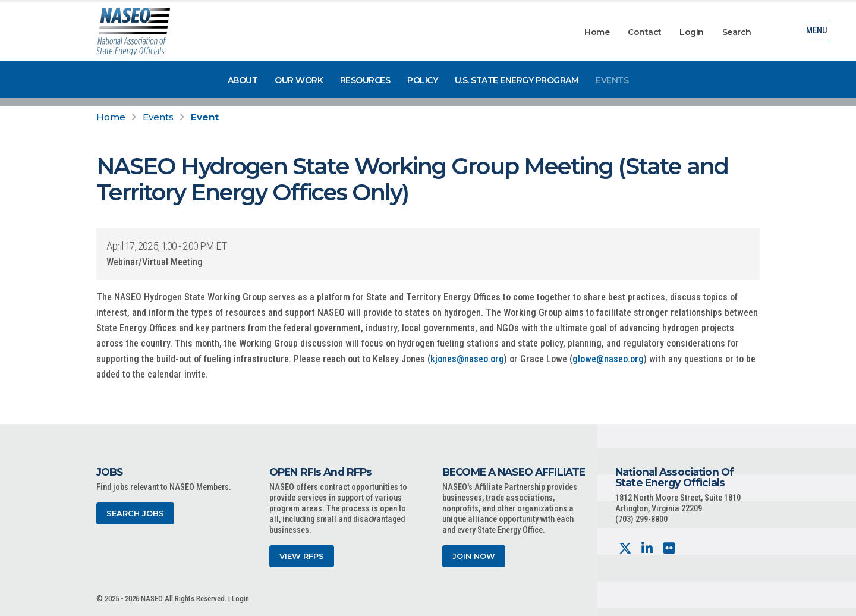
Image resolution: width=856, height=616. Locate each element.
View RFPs (302, 556)
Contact (645, 32)
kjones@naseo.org (467, 359)
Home (597, 32)
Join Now (474, 556)
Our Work (299, 80)
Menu (816, 32)
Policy (422, 80)
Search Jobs (135, 513)
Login (692, 32)
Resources (365, 80)
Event (205, 117)
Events (612, 80)
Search (737, 32)
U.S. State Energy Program (517, 80)
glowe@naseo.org (608, 359)
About (243, 80)
